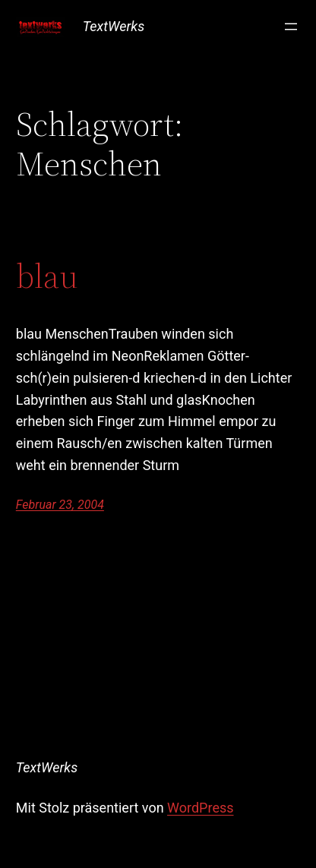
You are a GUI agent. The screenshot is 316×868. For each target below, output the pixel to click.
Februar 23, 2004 (60, 505)
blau (47, 277)
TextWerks (114, 26)
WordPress (200, 808)
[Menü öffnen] (291, 27)
